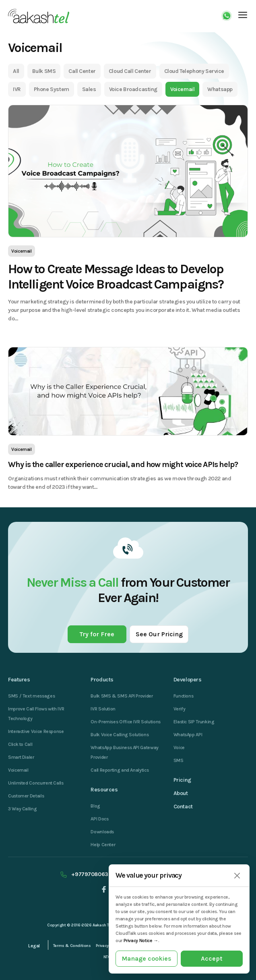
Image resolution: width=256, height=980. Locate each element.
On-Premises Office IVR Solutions (125, 722)
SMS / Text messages (31, 696)
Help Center (103, 845)
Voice (179, 747)
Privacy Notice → (141, 941)
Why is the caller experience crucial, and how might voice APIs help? (123, 464)
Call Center (82, 71)
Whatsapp (220, 89)
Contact (183, 807)
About (181, 793)
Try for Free (97, 634)
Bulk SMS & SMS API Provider (122, 696)
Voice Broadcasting (133, 89)
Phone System (52, 89)
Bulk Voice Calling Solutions (120, 735)
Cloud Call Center (130, 71)
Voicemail (182, 89)
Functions (184, 696)
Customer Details (26, 796)
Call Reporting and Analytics (120, 770)
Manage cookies (147, 958)
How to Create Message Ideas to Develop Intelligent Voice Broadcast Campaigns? (116, 277)
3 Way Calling (22, 809)
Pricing (182, 780)
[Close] (237, 876)
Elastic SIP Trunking (194, 722)
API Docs (99, 819)
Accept (212, 958)
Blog (95, 806)
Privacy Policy (108, 946)
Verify (180, 709)
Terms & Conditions (72, 946)
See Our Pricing (159, 634)
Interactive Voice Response (36, 731)
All (16, 71)
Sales (89, 89)
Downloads (102, 832)
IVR (17, 89)
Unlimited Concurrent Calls (36, 783)
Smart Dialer (21, 757)
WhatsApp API (188, 735)
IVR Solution (103, 709)
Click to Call (20, 744)
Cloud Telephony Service (194, 71)
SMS (179, 760)
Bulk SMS (44, 71)
